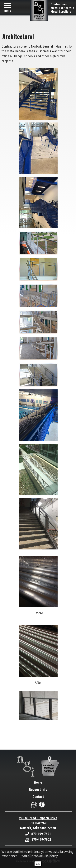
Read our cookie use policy (39, 856)
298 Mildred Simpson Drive (38, 818)
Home (38, 782)
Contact (38, 797)
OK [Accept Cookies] (38, 864)
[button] (7, 8)
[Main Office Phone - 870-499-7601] (38, 834)
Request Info (38, 790)
